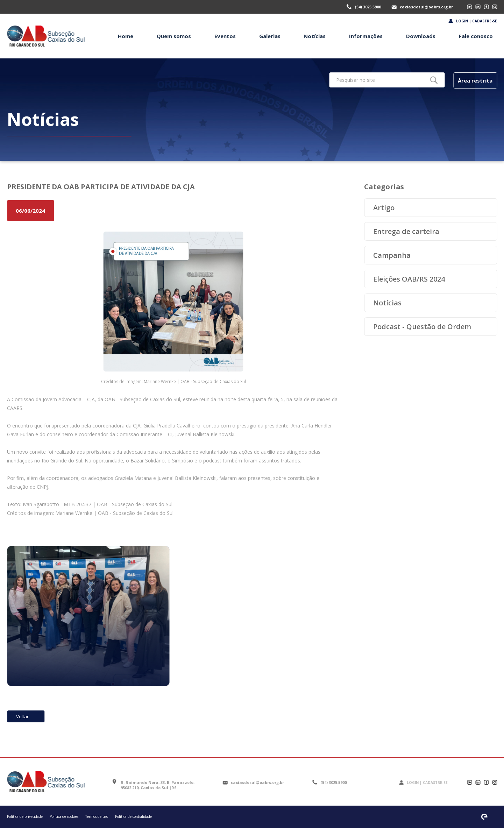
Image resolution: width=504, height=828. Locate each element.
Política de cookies (64, 816)
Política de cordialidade (133, 816)
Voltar (22, 716)
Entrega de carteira (406, 231)
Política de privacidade (25, 816)
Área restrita (475, 80)
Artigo (384, 208)
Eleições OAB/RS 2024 (409, 279)
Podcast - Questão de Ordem (422, 327)
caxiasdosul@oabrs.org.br (426, 7)
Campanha (392, 255)
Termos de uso (97, 816)
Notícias (387, 303)
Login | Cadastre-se (477, 21)
